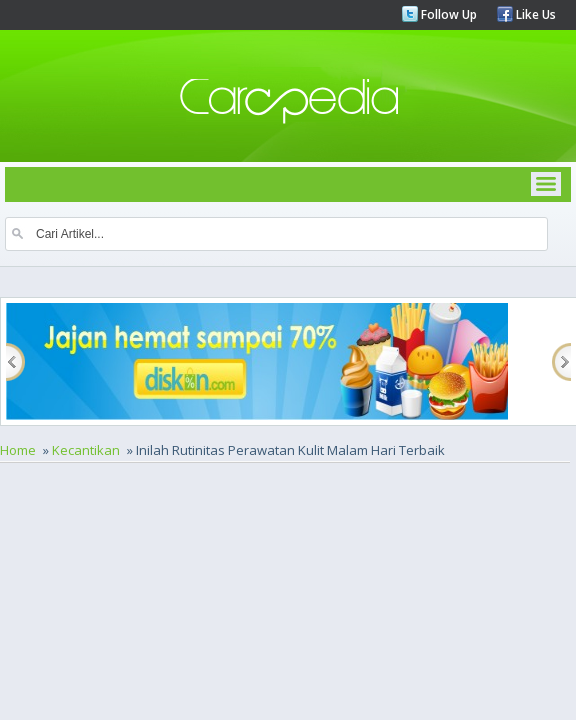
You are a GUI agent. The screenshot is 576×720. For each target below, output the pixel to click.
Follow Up (447, 14)
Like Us (534, 14)
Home (18, 450)
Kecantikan (86, 450)
